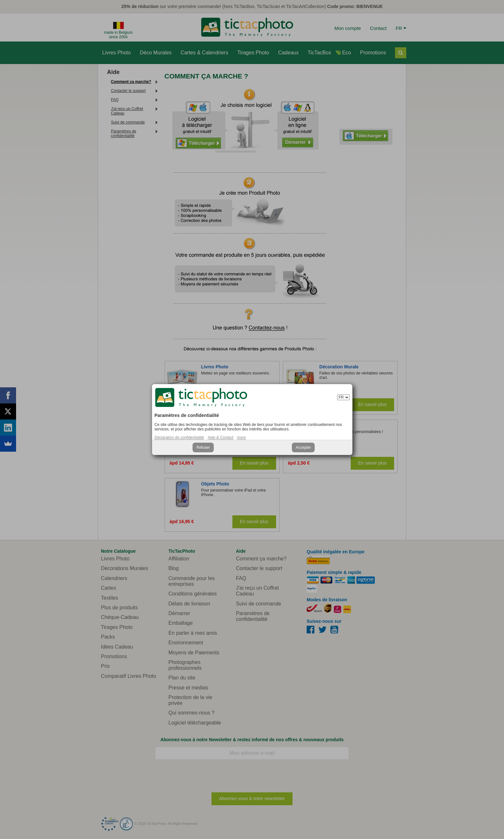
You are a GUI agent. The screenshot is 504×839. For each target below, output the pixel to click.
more (241, 438)
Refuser (203, 447)
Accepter (303, 447)
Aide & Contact (221, 438)
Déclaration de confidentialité (179, 438)
